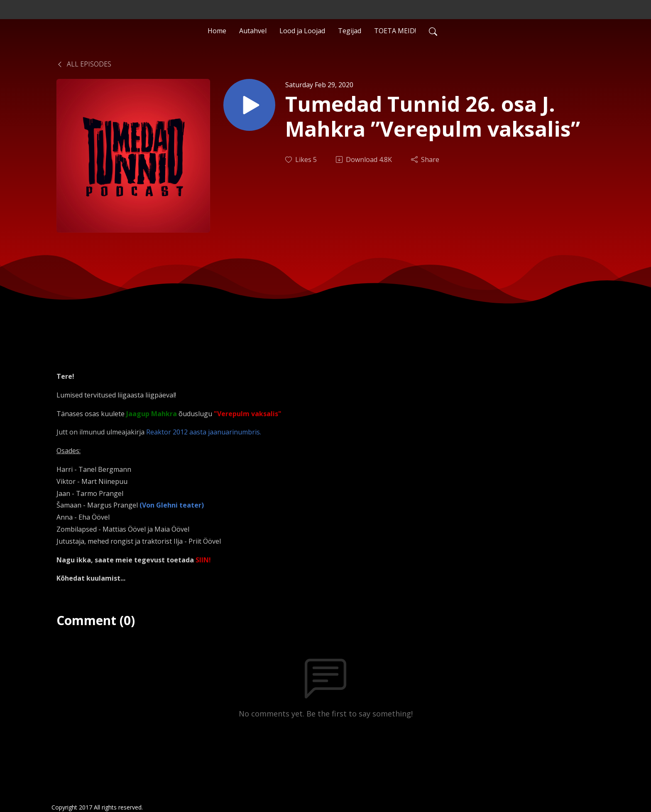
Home (217, 31)
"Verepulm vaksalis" (248, 414)
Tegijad (350, 31)
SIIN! (203, 560)
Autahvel (253, 31)
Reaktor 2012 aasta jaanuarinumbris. (204, 432)
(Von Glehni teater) (172, 505)
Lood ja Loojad (302, 31)
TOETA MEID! (395, 31)
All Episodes (84, 64)
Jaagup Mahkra (152, 414)
